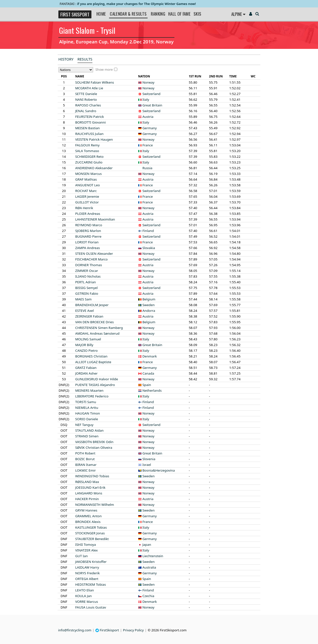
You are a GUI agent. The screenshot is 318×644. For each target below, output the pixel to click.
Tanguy (84, 425)
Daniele (86, 94)
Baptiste (93, 362)
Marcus (89, 174)
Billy (84, 345)
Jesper (92, 305)
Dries (95, 322)
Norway (148, 82)
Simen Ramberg (99, 328)
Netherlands (152, 390)
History (66, 59)
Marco (89, 225)
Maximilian (95, 219)
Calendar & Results (128, 14)
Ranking (158, 14)
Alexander (94, 254)
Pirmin (87, 499)
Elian (85, 590)
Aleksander (94, 168)
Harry (87, 567)
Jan (83, 596)
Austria (148, 117)
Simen (87, 436)
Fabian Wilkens (95, 82)
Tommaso (87, 151)
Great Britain (152, 105)
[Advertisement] (26, 130)
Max (87, 482)
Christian (91, 356)
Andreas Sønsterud (97, 333)
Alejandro (95, 385)
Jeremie (87, 196)
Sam (83, 299)
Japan (147, 545)
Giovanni (91, 122)
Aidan (89, 430)
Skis (197, 14)
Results (85, 59)
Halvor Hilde (97, 379)
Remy (87, 145)
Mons (89, 493)
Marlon (88, 231)
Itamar (86, 465)
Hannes (86, 510)
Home (101, 14)
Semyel (87, 288)
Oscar (87, 271)
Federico (92, 396)
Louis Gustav (91, 607)
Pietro (86, 351)
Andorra (149, 311)
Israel (147, 465)
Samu (86, 402)
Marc (86, 191)
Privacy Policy (133, 630)
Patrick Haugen (94, 139)
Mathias (86, 179)
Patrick (90, 117)
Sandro (86, 111)
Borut (85, 459)
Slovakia (149, 248)
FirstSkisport (107, 630)
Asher (86, 373)
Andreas (88, 214)
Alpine (238, 14)
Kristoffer (91, 562)
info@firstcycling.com (75, 630)
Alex (87, 550)
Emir (86, 470)
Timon (88, 413)
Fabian (89, 316)
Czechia (148, 596)
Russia (147, 168)
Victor (87, 202)
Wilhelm (95, 505)
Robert (85, 453)
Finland (148, 231)
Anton (88, 516)
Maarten (89, 390)
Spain (147, 385)
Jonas (90, 533)
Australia (149, 567)
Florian (87, 242)
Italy (146, 99)
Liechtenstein (153, 556)
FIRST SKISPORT (75, 14)
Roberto (86, 99)
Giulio (89, 162)
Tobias (92, 476)
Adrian (86, 282)
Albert (87, 579)
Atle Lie (89, 88)
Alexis (88, 522)
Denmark (150, 356)
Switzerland (151, 94)
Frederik (88, 573)
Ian (82, 556)
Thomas (89, 265)
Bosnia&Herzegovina (159, 470)
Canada (148, 373)
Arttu (87, 408)
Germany (150, 128)
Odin (94, 442)
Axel (85, 311)
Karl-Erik (90, 487)
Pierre (88, 236)
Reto (89, 157)
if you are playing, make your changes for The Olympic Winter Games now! (136, 4)
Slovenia (149, 459)
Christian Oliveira (94, 448)
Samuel (88, 339)
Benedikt (92, 539)
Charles (88, 105)
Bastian (88, 128)
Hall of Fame (179, 14)
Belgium (149, 299)
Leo (88, 185)
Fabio (87, 293)
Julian (89, 134)
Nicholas (88, 276)
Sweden (148, 305)
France (148, 145)
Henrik (84, 208)
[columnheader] (64, 76)
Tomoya (86, 545)
